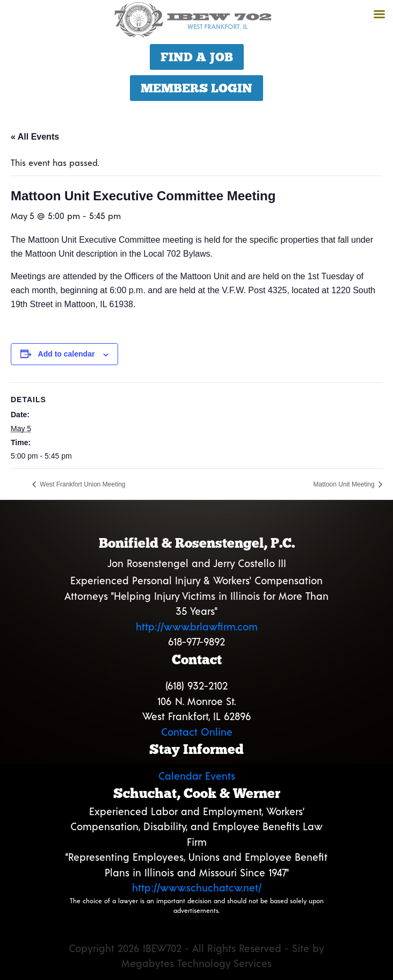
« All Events (35, 137)
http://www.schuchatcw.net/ (197, 887)
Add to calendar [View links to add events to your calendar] (67, 354)
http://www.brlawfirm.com (197, 626)
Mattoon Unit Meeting (345, 484)
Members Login (196, 88)
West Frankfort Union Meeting (82, 484)
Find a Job (197, 57)
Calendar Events (197, 776)
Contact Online (197, 732)
